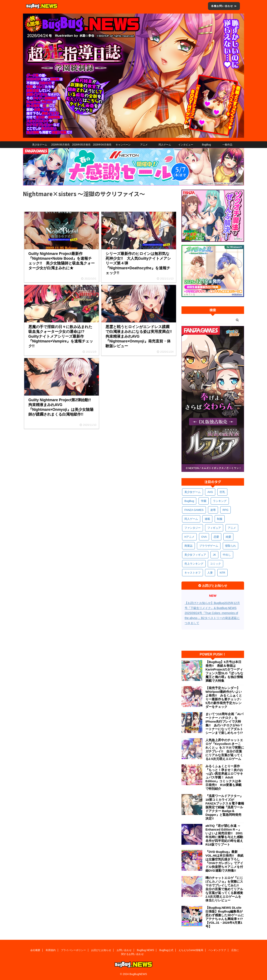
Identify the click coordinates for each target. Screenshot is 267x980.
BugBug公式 (166, 950)
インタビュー (186, 145)
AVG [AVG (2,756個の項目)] (210, 492)
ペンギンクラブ (217, 950)
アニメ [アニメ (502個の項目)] (232, 528)
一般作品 (227, 145)
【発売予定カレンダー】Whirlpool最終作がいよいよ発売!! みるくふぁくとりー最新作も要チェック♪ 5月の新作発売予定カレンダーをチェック (225, 697)
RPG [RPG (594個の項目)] (225, 510)
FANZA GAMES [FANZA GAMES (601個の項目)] (194, 510)
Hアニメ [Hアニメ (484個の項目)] (189, 537)
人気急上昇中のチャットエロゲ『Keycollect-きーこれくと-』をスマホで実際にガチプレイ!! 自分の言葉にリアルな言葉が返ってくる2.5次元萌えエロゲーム (225, 749)
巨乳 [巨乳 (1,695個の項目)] (222, 492)
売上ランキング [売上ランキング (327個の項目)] (194, 564)
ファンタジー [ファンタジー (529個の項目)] (193, 528)
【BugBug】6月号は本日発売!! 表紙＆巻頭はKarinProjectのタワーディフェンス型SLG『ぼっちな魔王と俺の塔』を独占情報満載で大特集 (224, 671)
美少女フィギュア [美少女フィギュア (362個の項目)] (195, 555)
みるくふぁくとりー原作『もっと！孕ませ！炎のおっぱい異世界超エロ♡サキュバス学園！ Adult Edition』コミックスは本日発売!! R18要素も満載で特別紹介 (224, 777)
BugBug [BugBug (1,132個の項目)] (189, 501)
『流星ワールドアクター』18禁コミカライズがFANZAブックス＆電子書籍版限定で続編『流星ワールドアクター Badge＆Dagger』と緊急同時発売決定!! (225, 807)
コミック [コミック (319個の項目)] (215, 564)
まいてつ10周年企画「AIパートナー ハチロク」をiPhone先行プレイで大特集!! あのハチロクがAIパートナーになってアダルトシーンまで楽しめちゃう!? (224, 723)
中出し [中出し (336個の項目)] (227, 555)
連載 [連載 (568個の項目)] (207, 519)
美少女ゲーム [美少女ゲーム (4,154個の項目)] (193, 492)
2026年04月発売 (102, 145)
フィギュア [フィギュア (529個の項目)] (214, 528)
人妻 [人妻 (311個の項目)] (210, 573)
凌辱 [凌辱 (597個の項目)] (213, 510)
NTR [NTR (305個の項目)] (222, 573)
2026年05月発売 (81, 145)
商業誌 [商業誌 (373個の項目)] (188, 546)
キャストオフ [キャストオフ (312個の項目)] (193, 573)
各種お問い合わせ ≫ (224, 6)
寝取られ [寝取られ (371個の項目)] (230, 546)
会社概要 (35, 950)
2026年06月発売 (60, 145)
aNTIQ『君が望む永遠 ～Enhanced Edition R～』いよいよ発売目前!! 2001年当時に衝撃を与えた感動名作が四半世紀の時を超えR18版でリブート (224, 835)
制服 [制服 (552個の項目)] (220, 519)
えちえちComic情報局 (191, 950)
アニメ (144, 145)
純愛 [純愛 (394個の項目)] (228, 537)
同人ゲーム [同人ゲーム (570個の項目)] (191, 519)
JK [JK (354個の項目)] (214, 555)
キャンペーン (123, 145)
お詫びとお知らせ (101, 950)
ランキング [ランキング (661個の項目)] (220, 501)
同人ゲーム (165, 145)
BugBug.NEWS (145, 950)
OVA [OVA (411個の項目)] (204, 537)
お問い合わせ (124, 950)
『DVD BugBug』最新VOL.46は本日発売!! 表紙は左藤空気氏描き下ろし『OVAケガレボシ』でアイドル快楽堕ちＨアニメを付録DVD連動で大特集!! (224, 861)
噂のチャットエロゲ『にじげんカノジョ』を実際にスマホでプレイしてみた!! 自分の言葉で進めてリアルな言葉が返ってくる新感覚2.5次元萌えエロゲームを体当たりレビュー (224, 889)
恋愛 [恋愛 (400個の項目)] (216, 537)
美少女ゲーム (40, 145)
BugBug (206, 145)
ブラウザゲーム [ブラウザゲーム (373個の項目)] (209, 546)
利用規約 (51, 950)
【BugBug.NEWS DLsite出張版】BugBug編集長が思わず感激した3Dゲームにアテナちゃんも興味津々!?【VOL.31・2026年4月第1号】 (225, 917)
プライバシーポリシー (73, 950)
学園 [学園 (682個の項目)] (204, 501)
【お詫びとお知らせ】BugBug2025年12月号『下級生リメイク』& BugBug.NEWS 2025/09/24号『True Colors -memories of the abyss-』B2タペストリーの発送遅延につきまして (212, 613)
